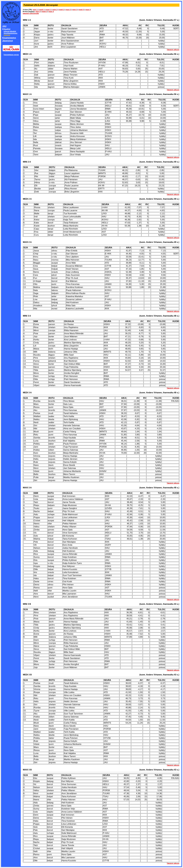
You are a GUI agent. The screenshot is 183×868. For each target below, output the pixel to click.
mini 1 (35, 10)
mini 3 (75, 10)
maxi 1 (49, 10)
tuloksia (7, 35)
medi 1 (42, 10)
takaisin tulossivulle (31, 13)
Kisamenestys (9, 38)
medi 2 (62, 10)
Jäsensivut (8, 41)
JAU (4, 26)
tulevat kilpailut (10, 31)
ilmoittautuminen (10, 33)
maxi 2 (68, 10)
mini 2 (55, 10)
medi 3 (81, 10)
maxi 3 (88, 10)
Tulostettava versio (11, 55)
